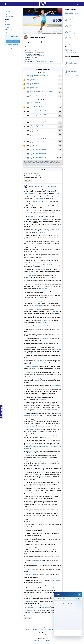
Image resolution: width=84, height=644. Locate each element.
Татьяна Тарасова (39, 381)
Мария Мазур (52, 197)
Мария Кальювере (40, 176)
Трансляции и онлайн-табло (47, 629)
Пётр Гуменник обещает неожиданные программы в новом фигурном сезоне (71, 28)
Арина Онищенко (32, 601)
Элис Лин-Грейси (48, 265)
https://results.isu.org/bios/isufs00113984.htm (43, 61)
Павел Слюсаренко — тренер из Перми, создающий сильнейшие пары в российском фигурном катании (72, 15)
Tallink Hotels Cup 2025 (35, 103)
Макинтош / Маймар (56, 385)
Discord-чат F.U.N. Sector (42, 635)
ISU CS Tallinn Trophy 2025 (36, 84)
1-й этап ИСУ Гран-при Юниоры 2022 (38, 157)
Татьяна (54, 34)
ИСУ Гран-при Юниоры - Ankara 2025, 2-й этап (40, 96)
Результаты (8, 22)
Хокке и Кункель (31, 373)
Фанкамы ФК (35, 629)
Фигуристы (8, 19)
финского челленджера (37, 353)
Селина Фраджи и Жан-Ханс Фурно (36, 610)
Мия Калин (27, 233)
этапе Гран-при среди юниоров (51, 229)
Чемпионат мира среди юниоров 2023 (39, 141)
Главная (7, 9)
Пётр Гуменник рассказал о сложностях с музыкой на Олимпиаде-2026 (71, 34)
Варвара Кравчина (32, 206)
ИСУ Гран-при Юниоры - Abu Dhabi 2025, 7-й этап (41, 92)
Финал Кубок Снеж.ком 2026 (71, 60)
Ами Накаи (46, 438)
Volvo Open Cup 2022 (35, 145)
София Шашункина (40, 233)
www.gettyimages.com (46, 34)
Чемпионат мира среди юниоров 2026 (39, 75)
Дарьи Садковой (40, 547)
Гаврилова (41, 297)
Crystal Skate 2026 (34, 80)
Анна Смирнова (31, 217)
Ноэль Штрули (35, 330)
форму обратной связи (29, 163)
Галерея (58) (60, 34)
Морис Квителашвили (55, 580)
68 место (35, 48)
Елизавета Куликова (32, 430)
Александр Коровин (47, 390)
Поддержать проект (13, 41)
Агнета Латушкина (32, 597)
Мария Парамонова (47, 447)
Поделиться (47, 640)
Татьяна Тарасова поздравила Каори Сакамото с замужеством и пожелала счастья (72, 40)
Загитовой (55, 420)
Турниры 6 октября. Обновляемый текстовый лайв (43, 186)
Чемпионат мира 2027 (69, 50)
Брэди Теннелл (38, 310)
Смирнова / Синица (41, 360)
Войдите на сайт (74, 632)
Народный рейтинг (10, 17)
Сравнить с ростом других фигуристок (34, 55)
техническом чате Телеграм (46, 163)
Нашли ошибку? (1, 412)
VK (64, 599)
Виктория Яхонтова (40, 269)
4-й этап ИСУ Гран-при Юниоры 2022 (38, 153)
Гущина (37, 486)
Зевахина (33, 486)
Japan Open (55, 311)
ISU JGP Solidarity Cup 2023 (36, 130)
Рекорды (7, 27)
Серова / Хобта (45, 608)
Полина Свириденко (32, 447)
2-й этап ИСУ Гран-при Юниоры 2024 (38, 115)
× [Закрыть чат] (80, 595)
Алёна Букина (45, 219)
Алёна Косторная (32, 570)
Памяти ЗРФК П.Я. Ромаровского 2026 (71, 72)
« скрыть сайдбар (9, 48)
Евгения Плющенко (40, 198)
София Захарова (54, 445)
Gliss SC (30, 59)
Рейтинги (7, 24)
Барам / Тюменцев (29, 608)
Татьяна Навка (34, 415)
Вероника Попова (32, 210)
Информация (8, 30)
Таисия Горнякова (32, 276)
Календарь (8, 12)
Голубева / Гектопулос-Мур (45, 606)
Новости (7, 14)
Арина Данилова (32, 285)
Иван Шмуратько (37, 561)
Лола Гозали (30, 456)
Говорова (42, 486)
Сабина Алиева (42, 399)
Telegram (58, 599)
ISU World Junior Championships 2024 (38, 122)
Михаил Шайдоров (54, 588)
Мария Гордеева (50, 195)
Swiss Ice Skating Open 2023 (36, 126)
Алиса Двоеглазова (43, 288)
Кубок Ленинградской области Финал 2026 (71, 64)
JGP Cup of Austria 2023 (35, 134)
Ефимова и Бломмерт (33, 366)
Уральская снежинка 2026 (70, 68)
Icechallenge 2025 (34, 88)
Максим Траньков (32, 574)
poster (70, 12)
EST (31, 44)
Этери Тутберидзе (38, 291)
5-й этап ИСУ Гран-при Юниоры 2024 (38, 111)
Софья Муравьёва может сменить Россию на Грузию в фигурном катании (71, 22)
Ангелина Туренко (42, 322)
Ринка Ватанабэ (31, 451)
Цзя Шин (41, 468)
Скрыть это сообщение (13, 44)
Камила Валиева (28, 407)
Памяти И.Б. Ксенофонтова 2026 (71, 76)
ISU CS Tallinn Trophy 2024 (36, 107)
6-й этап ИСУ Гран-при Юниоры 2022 (38, 149)
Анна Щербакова (39, 305)
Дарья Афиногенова (47, 321)
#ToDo (7, 32)
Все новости (68, 44)
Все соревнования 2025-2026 (71, 53)
